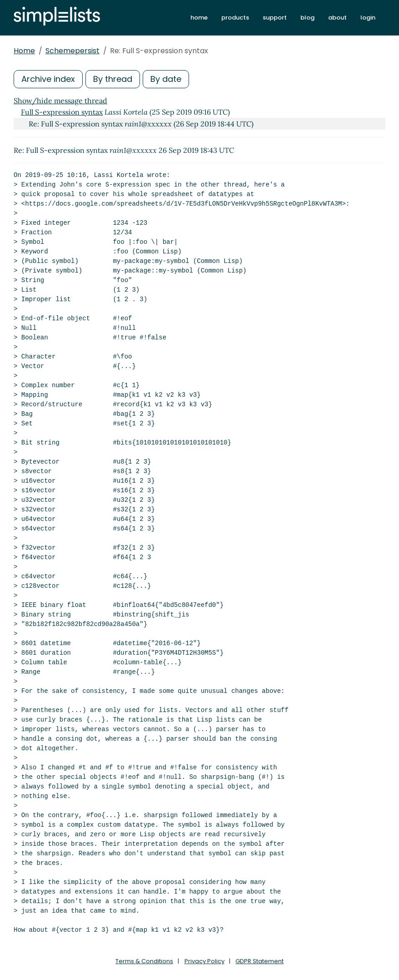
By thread (113, 79)
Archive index (48, 79)
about (337, 18)
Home (24, 51)
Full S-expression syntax (62, 112)
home (199, 18)
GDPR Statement (259, 961)
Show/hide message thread (60, 101)
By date (166, 79)
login (368, 18)
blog (307, 18)
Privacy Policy (204, 961)
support (275, 18)
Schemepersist (72, 51)
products (235, 18)
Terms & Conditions (144, 961)
